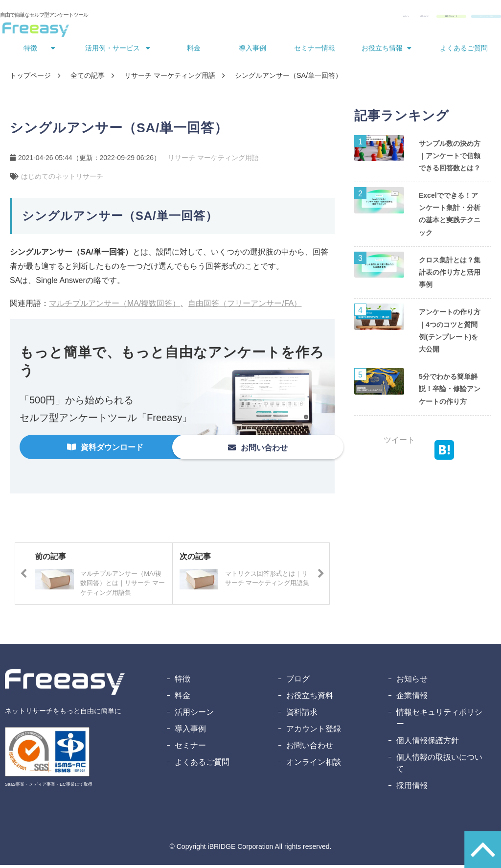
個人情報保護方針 (428, 743)
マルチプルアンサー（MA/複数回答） (114, 306)
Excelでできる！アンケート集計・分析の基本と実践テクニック (450, 217)
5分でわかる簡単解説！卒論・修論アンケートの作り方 (450, 392)
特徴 (30, 51)
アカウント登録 (314, 732)
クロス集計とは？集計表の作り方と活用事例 (450, 275)
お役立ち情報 (382, 51)
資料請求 (302, 715)
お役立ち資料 (310, 698)
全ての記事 (88, 78)
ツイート (399, 443)
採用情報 (412, 788)
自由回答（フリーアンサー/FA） (245, 306)
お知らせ (412, 682)
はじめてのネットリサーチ (62, 179)
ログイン (275, 19)
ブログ (298, 682)
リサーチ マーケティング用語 (170, 78)
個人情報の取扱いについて (439, 766)
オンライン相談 (314, 765)
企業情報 (412, 698)
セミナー (190, 748)
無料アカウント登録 (462, 19)
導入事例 (252, 51)
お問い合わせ (320, 19)
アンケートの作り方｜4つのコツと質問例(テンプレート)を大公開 (450, 333)
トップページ (30, 78)
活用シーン (194, 715)
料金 (194, 51)
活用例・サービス (113, 51)
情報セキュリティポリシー (439, 721)
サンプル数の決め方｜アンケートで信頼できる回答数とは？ (450, 159)
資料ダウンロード (384, 19)
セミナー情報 (315, 51)
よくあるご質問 (464, 51)
